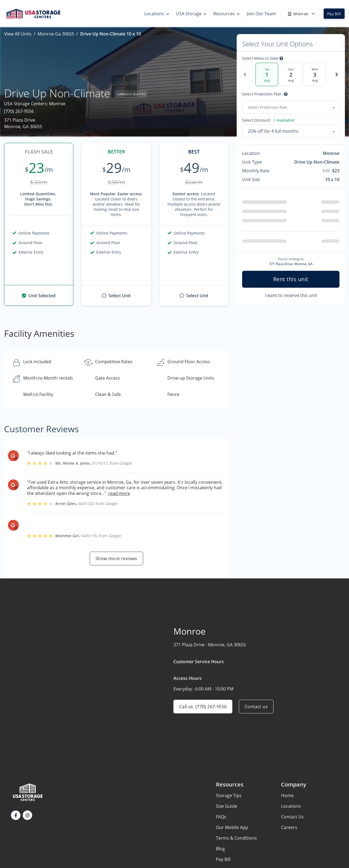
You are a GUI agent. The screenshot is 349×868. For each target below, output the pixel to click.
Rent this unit (291, 279)
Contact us (256, 707)
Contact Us (292, 817)
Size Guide (227, 806)
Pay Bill (334, 14)
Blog (220, 849)
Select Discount (268, 120)
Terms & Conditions (236, 838)
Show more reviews (116, 558)
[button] (16, 815)
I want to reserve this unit (291, 295)
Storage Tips (229, 795)
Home (287, 795)
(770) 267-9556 (19, 111)
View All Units (18, 34)
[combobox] (291, 107)
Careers (289, 827)
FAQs (221, 817)
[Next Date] (337, 74)
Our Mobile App (232, 827)
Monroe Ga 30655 (56, 34)
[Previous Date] (245, 74)
